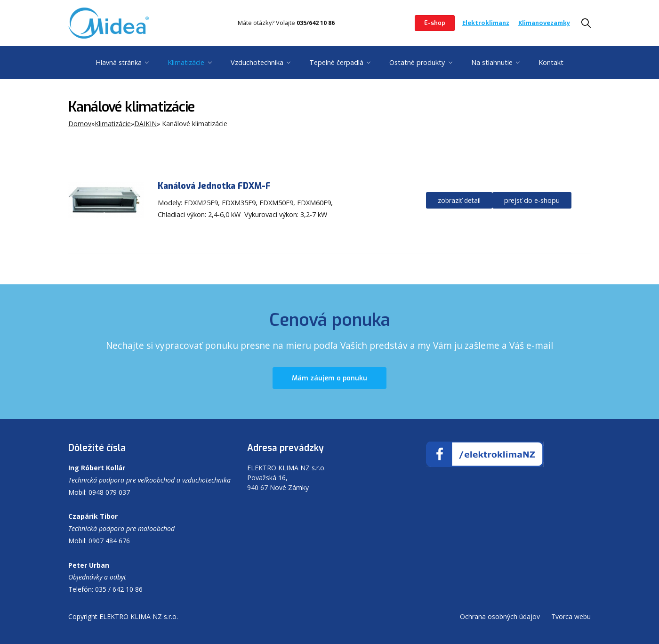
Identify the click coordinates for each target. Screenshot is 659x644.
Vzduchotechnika (257, 62)
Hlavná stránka (119, 62)
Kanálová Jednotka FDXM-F (214, 186)
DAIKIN (145, 124)
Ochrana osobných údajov (500, 616)
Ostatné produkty (417, 62)
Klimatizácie (186, 62)
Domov (80, 124)
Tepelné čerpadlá (336, 62)
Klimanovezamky (544, 23)
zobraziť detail (459, 200)
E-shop (435, 23)
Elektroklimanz (486, 23)
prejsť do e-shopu (532, 200)
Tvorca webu (571, 616)
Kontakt (551, 62)
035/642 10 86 (316, 23)
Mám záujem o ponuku (329, 378)
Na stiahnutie (492, 62)
